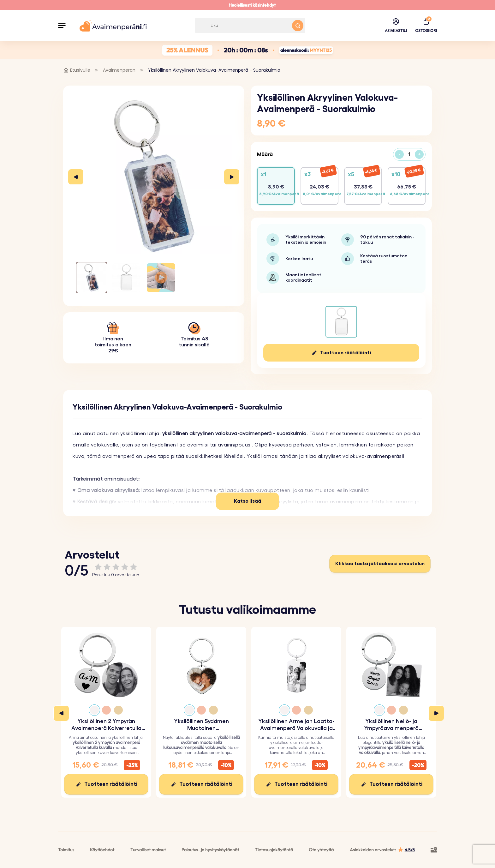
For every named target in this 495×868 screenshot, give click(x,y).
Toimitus (66, 850)
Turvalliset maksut (148, 850)
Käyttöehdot (102, 850)
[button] (62, 26)
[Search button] (298, 26)
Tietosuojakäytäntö (274, 850)
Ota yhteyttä (321, 850)
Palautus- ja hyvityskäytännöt (210, 850)
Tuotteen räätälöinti (346, 353)
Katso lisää (247, 501)
